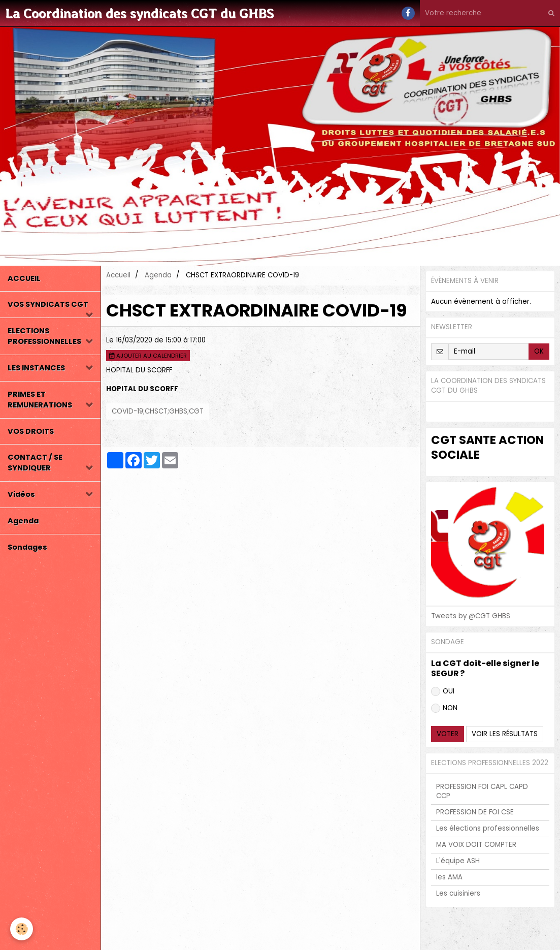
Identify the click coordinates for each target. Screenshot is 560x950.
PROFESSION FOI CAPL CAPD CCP (482, 791)
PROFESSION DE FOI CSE (475, 812)
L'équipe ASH (458, 861)
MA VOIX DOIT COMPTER (476, 845)
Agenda (23, 521)
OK (539, 351)
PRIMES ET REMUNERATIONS (40, 400)
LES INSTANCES (36, 368)
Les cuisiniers (458, 893)
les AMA (449, 877)
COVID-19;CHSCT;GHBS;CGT (158, 411)
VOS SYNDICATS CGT (48, 304)
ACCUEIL (24, 278)
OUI (443, 691)
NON (444, 708)
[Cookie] (22, 929)
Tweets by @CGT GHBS (471, 616)
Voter (448, 734)
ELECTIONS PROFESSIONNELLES (44, 336)
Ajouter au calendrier (148, 356)
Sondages (27, 547)
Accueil (118, 275)
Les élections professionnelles (488, 828)
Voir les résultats (505, 734)
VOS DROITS (31, 431)
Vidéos (21, 494)
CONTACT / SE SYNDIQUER (35, 463)
